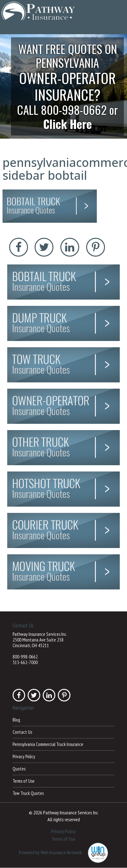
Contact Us (22, 732)
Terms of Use (24, 781)
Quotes (19, 769)
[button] (63, 86)
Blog (16, 720)
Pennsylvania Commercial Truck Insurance (48, 744)
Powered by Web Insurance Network (50, 852)
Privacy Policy (24, 756)
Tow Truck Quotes (28, 793)
